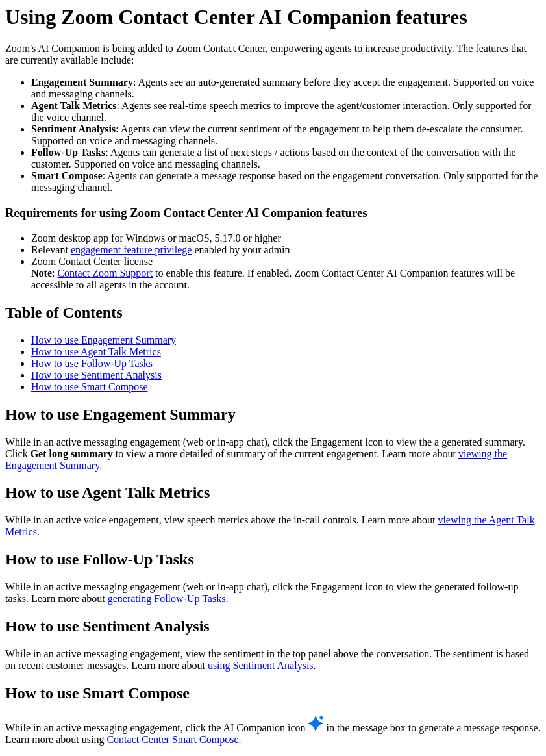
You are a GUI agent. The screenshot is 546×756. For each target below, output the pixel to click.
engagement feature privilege (131, 250)
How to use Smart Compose (90, 387)
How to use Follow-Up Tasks (92, 363)
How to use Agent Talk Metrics (96, 352)
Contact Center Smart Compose (172, 739)
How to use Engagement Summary (104, 340)
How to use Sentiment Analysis (96, 375)
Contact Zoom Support (105, 273)
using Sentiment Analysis (261, 665)
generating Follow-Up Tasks (167, 598)
